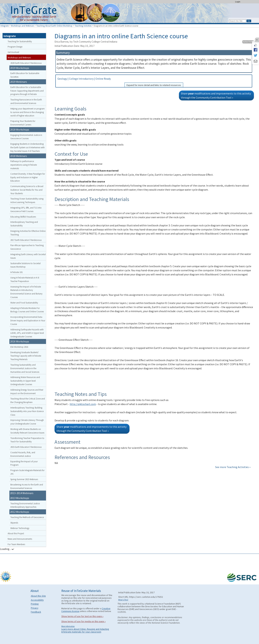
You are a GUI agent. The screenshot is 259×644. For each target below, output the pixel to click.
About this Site (38, 596)
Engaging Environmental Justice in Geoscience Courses (26, 137)
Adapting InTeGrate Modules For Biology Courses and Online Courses (27, 310)
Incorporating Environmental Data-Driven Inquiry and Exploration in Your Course (28, 320)
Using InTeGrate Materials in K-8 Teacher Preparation (25, 279)
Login (238, 2)
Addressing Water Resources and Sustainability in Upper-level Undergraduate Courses (25, 381)
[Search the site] (238, 21)
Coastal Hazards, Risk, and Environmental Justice (23, 454)
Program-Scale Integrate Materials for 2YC (27, 472)
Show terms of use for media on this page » (83, 621)
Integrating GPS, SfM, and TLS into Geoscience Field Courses (26, 209)
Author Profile (248, 42)
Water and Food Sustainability (24, 303)
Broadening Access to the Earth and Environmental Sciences (27, 486)
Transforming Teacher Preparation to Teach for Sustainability (27, 440)
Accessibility (37, 600)
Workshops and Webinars (22, 26)
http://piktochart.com (83, 404)
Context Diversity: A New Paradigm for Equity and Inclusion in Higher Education (28, 177)
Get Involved (13, 52)
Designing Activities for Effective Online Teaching (28, 233)
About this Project (16, 533)
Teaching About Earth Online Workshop (54, 26)
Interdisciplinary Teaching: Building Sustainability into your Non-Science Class (27, 411)
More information (68, 626)
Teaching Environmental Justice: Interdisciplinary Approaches (25, 505)
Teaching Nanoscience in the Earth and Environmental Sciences (26, 101)
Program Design (15, 47)
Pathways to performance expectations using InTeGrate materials (24, 165)
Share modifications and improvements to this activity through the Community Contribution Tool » (216, 95)
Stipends (14, 523)
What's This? (123, 600)
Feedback (36, 612)
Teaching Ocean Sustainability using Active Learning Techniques (27, 200)
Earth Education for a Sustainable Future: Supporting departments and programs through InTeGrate (27, 91)
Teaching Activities (83, 26)
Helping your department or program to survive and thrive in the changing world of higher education (28, 112)
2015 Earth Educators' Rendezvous (26, 447)
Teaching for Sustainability (20, 41)
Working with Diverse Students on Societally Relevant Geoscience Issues (27, 431)
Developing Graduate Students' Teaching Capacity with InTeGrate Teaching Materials (26, 356)
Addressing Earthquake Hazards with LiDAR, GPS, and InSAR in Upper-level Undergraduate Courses (27, 333)
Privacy (35, 608)
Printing (35, 604)
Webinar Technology (20, 528)
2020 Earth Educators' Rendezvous (26, 63)
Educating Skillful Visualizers (23, 217)
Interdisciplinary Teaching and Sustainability (24, 224)
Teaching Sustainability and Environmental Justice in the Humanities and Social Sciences (25, 368)
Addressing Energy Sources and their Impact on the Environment (27, 392)
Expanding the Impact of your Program (24, 463)
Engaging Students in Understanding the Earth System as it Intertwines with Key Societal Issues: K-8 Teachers (28, 147)
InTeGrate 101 (17, 272)
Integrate (5, 26)
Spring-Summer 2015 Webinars (24, 479)
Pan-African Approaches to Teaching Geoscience (27, 247)
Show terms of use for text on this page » (82, 616)
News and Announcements (20, 539)
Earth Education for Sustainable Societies (25, 75)
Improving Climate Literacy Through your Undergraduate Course (27, 422)
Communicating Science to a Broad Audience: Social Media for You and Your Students (27, 190)
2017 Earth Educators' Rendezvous (26, 240)
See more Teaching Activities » (233, 467)
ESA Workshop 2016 (19, 347)
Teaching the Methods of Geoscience (27, 517)
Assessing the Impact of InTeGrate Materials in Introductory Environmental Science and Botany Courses (26, 292)
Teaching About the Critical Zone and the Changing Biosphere (28, 400)
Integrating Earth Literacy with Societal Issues (28, 256)
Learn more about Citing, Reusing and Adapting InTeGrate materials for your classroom (85, 630)
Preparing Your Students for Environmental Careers (23, 123)
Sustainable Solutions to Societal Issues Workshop (25, 265)
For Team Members (16, 544)
